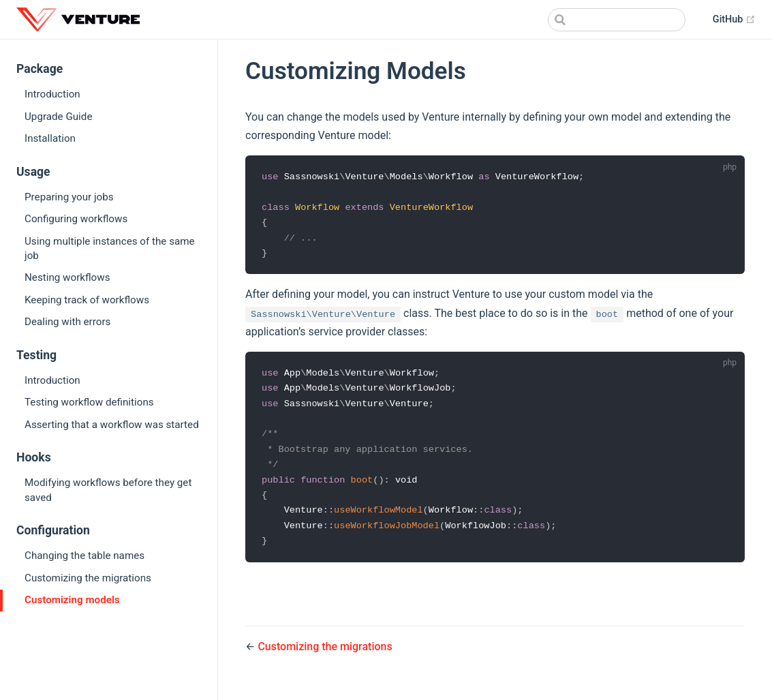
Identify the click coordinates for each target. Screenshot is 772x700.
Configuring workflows (76, 219)
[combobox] (617, 20)
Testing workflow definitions (89, 402)
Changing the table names (84, 556)
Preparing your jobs (69, 197)
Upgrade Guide (58, 117)
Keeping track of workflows (87, 300)
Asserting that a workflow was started (112, 425)
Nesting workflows (67, 277)
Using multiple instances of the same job (110, 248)
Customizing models (72, 600)
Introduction (52, 94)
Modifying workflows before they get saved (108, 490)
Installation (50, 138)
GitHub (734, 19)
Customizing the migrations (88, 578)
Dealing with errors (67, 322)
